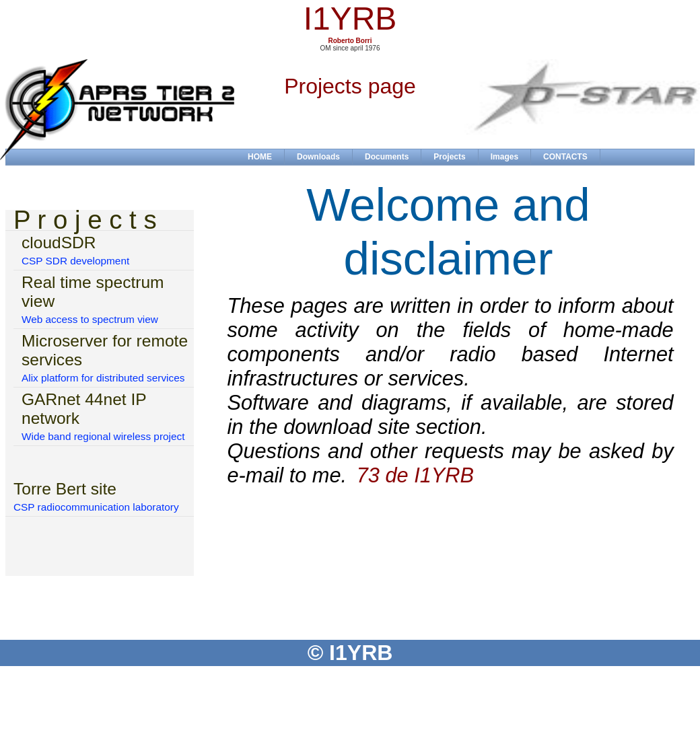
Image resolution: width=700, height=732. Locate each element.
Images (504, 157)
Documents (387, 157)
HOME (260, 157)
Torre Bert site (65, 489)
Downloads (318, 157)
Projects (449, 157)
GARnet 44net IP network (84, 409)
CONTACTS (565, 157)
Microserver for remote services (105, 350)
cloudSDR (59, 243)
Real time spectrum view (93, 292)
